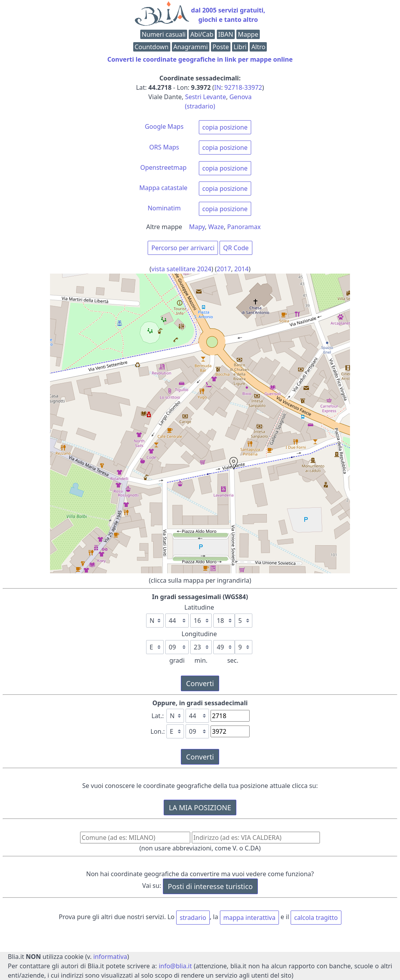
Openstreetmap (163, 167)
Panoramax (244, 227)
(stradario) (200, 106)
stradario (193, 918)
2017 (224, 269)
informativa (110, 957)
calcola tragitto (316, 918)
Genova (240, 97)
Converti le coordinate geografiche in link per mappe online (200, 59)
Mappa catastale (163, 188)
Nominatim (164, 208)
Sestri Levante (206, 97)
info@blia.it (175, 966)
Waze (216, 227)
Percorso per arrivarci (183, 248)
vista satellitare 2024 (182, 269)
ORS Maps (164, 147)
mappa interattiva (250, 918)
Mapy (197, 227)
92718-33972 (243, 87)
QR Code (236, 248)
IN (218, 87)
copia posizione (225, 127)
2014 (242, 269)
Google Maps (164, 126)
